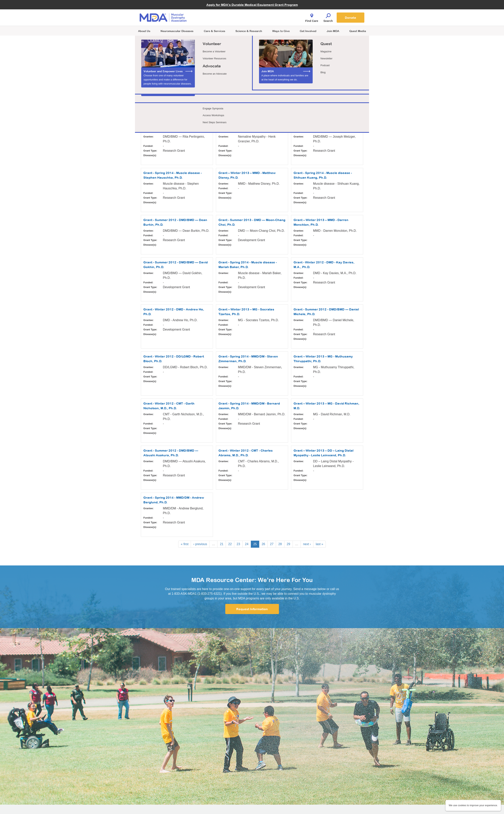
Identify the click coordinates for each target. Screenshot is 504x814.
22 (230, 544)
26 (263, 544)
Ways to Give (281, 31)
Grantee (147, 88)
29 (288, 544)
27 (272, 544)
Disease (289, 88)
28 (280, 544)
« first (185, 544)
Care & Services (215, 31)
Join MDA (333, 31)
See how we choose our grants (162, 74)
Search (328, 17)
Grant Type (220, 88)
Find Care (312, 17)
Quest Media (358, 31)
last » (319, 544)
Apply (147, 111)
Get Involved (308, 31)
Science (249, 31)
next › (307, 544)
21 (222, 544)
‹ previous (200, 544)
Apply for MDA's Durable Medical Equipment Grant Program (252, 5)
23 (238, 544)
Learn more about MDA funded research (169, 69)
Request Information (252, 609)
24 (247, 544)
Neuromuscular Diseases (177, 31)
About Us (144, 31)
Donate (350, 18)
